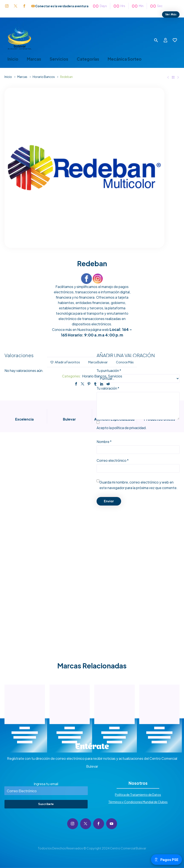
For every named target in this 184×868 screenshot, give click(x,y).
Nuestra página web (93, 330)
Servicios (59, 59)
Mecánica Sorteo (125, 59)
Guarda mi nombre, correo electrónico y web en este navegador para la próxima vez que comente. (138, 485)
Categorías (88, 59)
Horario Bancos (44, 77)
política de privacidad (129, 428)
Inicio (13, 59)
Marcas (34, 59)
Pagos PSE (166, 860)
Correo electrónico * (113, 460)
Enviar (109, 501)
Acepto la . (122, 428)
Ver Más (171, 14)
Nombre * (104, 442)
